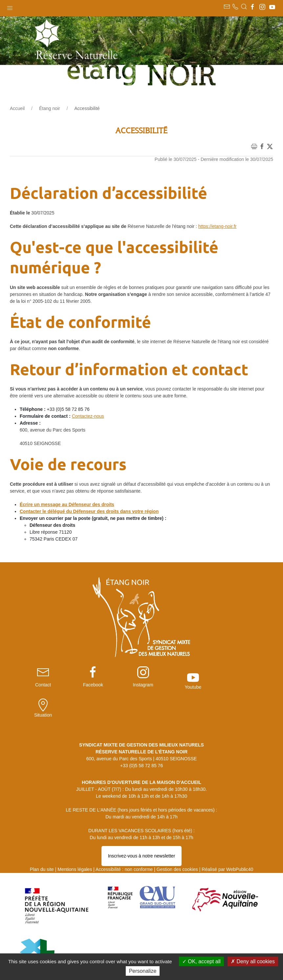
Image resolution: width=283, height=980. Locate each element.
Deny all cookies (253, 961)
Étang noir (50, 108)
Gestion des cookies (177, 836)
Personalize (143, 971)
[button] (10, 7)
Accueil (17, 108)
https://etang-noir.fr (218, 226)
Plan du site (42, 836)
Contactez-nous (88, 416)
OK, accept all (201, 961)
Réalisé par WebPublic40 (227, 836)
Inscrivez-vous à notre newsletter (142, 823)
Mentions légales (75, 836)
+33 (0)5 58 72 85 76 (141, 733)
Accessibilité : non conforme (124, 836)
